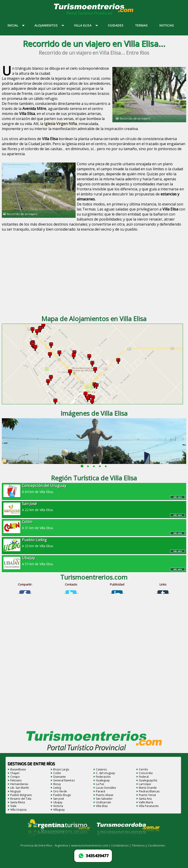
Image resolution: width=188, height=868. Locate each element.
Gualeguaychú (148, 780)
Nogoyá (15, 791)
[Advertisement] (94, 274)
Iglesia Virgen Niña (60, 124)
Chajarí (15, 773)
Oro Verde (60, 791)
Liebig (57, 788)
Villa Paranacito (149, 806)
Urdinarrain (103, 802)
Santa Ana (145, 799)
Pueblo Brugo (62, 795)
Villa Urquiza (18, 810)
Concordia (146, 773)
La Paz (100, 784)
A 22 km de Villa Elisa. (94, 506)
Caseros (101, 769)
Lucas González (106, 788)
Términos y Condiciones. (149, 845)
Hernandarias (19, 784)
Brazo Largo (61, 769)
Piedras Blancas (149, 791)
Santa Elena (18, 802)
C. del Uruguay (105, 773)
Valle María (146, 802)
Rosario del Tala (21, 799)
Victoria (58, 806)
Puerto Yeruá (147, 795)
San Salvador (104, 799)
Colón (57, 773)
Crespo (15, 777)
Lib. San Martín (20, 788)
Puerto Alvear (105, 795)
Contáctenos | (122, 845)
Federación (103, 777)
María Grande (148, 788)
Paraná (101, 791)
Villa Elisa (102, 806)
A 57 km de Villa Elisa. (94, 561)
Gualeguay (103, 780)
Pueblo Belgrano (21, 795)
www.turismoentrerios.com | (91, 845)
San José (59, 799)
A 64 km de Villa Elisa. (94, 488)
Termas (89, 209)
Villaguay (59, 810)
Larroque (145, 784)
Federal (144, 777)
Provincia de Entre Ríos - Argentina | (46, 845)
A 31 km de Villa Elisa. (94, 525)
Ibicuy (57, 784)
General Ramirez (64, 780)
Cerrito (143, 769)
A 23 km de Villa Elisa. (94, 543)
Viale (13, 806)
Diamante (60, 777)
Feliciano (16, 780)
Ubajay (58, 802)
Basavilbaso (18, 769)
